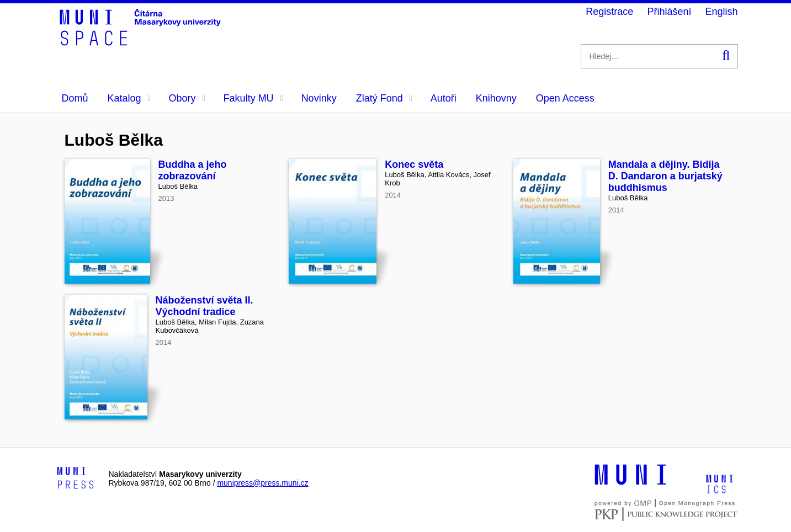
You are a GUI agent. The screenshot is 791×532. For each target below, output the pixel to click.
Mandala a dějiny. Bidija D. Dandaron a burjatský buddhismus (665, 176)
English (721, 12)
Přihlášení (669, 12)
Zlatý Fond (384, 98)
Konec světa (414, 164)
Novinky (319, 98)
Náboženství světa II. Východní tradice (205, 306)
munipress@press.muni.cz (262, 483)
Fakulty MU (253, 98)
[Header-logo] (142, 42)
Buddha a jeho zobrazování (193, 170)
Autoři (444, 98)
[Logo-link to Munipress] (76, 478)
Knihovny (496, 98)
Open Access (565, 98)
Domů (75, 98)
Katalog (129, 98)
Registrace (609, 12)
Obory (187, 98)
